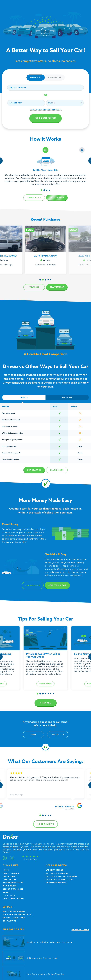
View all (46, 703)
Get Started (57, 198)
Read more (46, 684)
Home (6, 817)
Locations (9, 843)
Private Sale (67, 397)
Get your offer (46, 118)
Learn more (34, 198)
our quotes (9, 827)
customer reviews (56, 830)
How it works (11, 821)
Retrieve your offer (14, 859)
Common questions (14, 865)
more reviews (45, 772)
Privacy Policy (28, 947)
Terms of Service (40, 947)
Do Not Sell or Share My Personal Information (46, 949)
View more (34, 287)
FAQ (33, 735)
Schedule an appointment (18, 862)
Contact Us (58, 735)
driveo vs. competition (59, 827)
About (6, 840)
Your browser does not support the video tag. (46, 27)
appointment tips (13, 830)
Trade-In (24, 397)
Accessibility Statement (55, 947)
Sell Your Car (57, 287)
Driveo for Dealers (14, 846)
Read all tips (80, 877)
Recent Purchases (13, 836)
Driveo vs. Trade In (57, 821)
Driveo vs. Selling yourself (62, 824)
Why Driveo (9, 833)
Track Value (10, 824)
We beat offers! (55, 817)
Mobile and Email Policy (72, 947)
